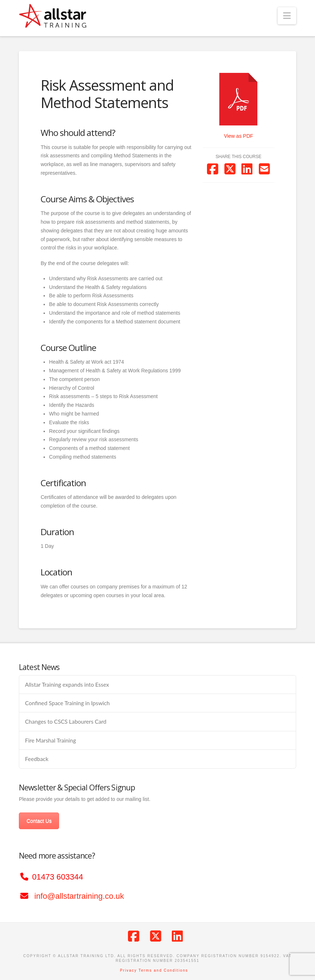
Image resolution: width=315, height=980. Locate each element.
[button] (287, 16)
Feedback (37, 759)
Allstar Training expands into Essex (67, 685)
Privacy (129, 970)
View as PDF (239, 136)
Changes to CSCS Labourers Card (66, 721)
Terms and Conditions (163, 970)
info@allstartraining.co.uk (79, 896)
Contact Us (39, 821)
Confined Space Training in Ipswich (67, 703)
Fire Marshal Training (50, 740)
